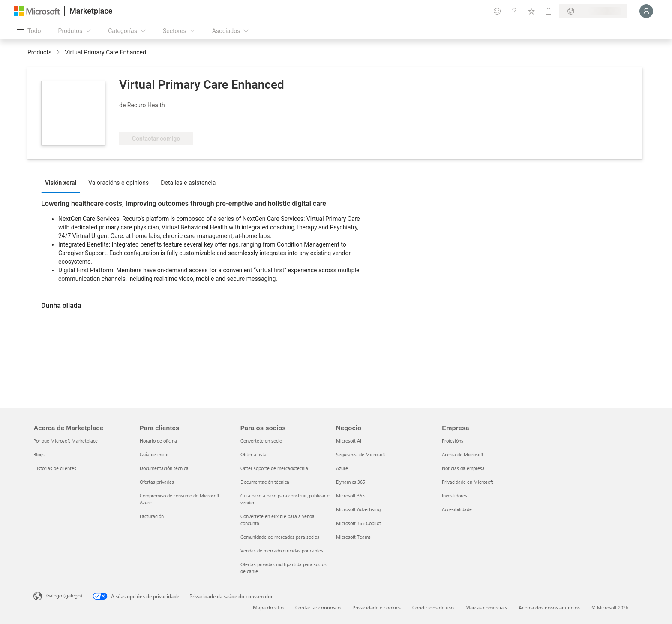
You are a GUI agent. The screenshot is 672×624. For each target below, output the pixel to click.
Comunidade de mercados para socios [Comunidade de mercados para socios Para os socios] (280, 537)
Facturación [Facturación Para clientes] (152, 516)
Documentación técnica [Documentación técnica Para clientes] (164, 468)
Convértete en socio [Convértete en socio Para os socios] (261, 441)
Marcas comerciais (486, 607)
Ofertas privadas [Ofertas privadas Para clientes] (157, 482)
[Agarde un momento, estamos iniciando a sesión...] (646, 11)
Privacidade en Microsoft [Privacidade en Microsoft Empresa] (468, 482)
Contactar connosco (318, 607)
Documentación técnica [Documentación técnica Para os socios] (265, 482)
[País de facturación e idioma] (593, 11)
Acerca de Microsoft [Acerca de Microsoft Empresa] (463, 454)
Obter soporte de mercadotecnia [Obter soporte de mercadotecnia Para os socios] (274, 468)
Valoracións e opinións (118, 183)
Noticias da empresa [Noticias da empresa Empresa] (463, 468)
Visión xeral (61, 183)
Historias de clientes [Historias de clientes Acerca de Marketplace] (55, 468)
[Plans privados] (549, 11)
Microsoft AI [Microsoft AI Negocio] (349, 441)
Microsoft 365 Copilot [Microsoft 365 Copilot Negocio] (358, 523)
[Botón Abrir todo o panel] (29, 31)
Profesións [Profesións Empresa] (453, 441)
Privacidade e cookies (376, 607)
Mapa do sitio (268, 607)
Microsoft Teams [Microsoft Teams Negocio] (353, 537)
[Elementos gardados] (531, 11)
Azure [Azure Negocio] (342, 468)
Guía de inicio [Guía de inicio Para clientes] (154, 454)
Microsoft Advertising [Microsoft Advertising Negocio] (358, 509)
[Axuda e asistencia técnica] (514, 11)
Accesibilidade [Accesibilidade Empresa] (457, 509)
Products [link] (39, 52)
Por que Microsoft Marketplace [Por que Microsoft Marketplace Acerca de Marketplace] (66, 441)
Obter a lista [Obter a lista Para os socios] (253, 454)
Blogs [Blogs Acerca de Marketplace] (39, 454)
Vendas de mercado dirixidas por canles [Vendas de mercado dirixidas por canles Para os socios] (282, 550)
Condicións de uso (433, 607)
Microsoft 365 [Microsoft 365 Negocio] (350, 496)
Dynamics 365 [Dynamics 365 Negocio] (351, 482)
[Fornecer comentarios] (497, 11)
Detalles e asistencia (188, 183)
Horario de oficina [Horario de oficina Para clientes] (158, 441)
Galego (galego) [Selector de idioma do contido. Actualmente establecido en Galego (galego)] (64, 595)
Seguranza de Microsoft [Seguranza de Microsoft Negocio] (361, 454)
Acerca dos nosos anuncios (549, 607)
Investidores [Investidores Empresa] (454, 496)
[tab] (63, 182)
